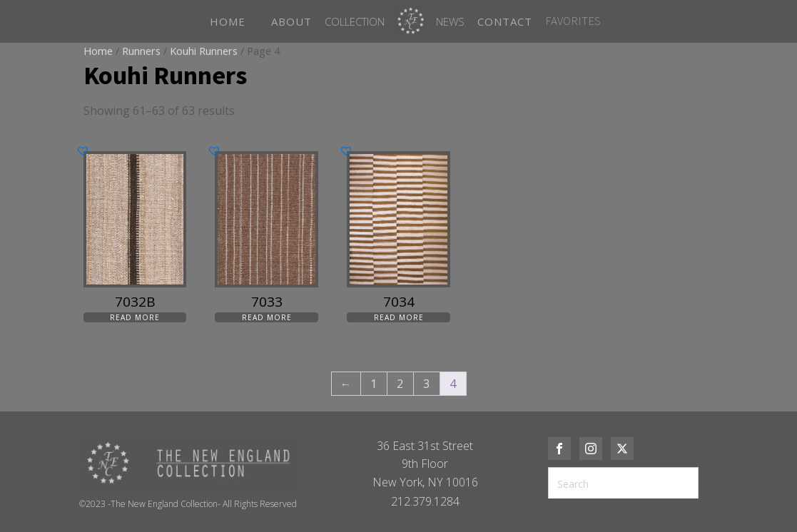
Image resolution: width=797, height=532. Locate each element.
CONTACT (505, 21)
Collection (355, 21)
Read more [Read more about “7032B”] (135, 317)
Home (98, 51)
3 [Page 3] (426, 384)
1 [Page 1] (374, 384)
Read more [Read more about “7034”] (399, 317)
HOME (228, 21)
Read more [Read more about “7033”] (267, 317)
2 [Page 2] (400, 384)
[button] (83, 150)
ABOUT (291, 21)
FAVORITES (573, 21)
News (450, 21)
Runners (141, 51)
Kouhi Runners (204, 51)
